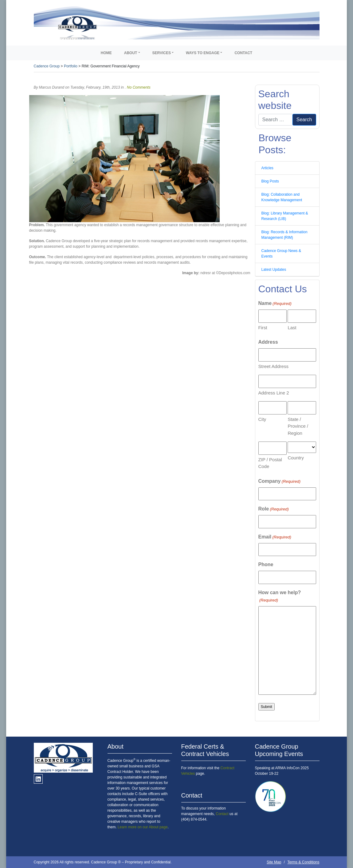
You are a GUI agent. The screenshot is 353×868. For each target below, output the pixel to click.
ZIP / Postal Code (270, 463)
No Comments (139, 87)
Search (304, 120)
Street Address (273, 366)
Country (296, 458)
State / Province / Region (298, 426)
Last (292, 328)
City (262, 419)
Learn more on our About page (143, 827)
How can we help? (280, 597)
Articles (267, 168)
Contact (243, 53)
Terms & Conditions (303, 862)
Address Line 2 (274, 393)
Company (280, 482)
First (263, 328)
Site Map (274, 862)
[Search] (275, 120)
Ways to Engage (203, 53)
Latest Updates (274, 270)
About (131, 53)
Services (162, 53)
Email (275, 537)
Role (274, 509)
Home (106, 53)
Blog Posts (270, 181)
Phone (266, 564)
